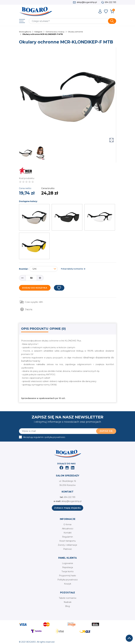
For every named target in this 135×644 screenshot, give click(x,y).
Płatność (68, 549)
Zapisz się (106, 431)
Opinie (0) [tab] (58, 329)
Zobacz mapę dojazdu (67, 508)
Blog (67, 606)
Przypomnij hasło (67, 576)
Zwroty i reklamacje (67, 545)
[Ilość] (31, 278)
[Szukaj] (72, 21)
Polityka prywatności (68, 580)
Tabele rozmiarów (68, 598)
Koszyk (68, 584)
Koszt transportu (68, 541)
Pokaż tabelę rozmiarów (72, 269)
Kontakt (68, 533)
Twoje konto (68, 571)
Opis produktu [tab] (35, 329)
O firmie (67, 525)
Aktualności (68, 529)
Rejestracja (68, 567)
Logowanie (68, 563)
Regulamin (67, 537)
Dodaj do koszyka (35, 288)
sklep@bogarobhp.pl (87, 2)
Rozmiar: (24, 269)
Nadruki (68, 602)
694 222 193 (110, 2)
